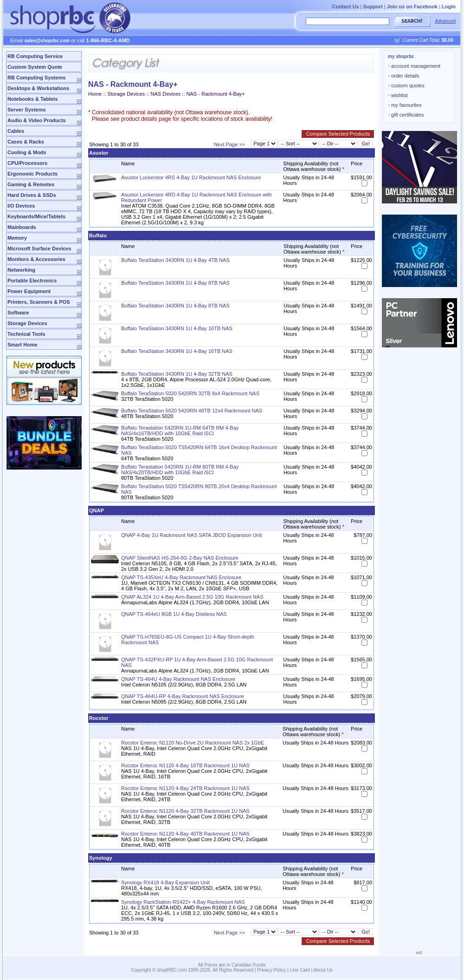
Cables (16, 131)
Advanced (445, 21)
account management (414, 66)
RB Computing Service (35, 56)
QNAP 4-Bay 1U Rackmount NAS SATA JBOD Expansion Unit (191, 535)
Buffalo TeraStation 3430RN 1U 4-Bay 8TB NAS (175, 283)
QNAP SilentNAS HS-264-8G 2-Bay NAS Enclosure (180, 558)
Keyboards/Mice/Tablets (36, 216)
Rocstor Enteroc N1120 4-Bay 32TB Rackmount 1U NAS (185, 811)
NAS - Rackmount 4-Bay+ (216, 94)
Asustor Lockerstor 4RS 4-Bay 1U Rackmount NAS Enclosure (191, 177)
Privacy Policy (271, 970)
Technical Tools (26, 334)
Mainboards (22, 227)
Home (95, 94)
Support (373, 7)
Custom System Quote (35, 67)
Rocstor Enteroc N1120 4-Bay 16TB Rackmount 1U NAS (185, 765)
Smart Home (23, 345)
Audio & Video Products (37, 120)
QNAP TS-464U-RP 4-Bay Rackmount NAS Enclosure (183, 696)
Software (18, 313)
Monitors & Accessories (36, 259)
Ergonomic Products (32, 174)
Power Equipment (29, 291)
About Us (323, 970)
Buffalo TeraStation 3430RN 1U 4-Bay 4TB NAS (175, 260)
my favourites (405, 105)
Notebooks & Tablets (33, 99)
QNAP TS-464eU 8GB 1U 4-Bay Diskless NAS (174, 614)
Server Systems (27, 110)
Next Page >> (229, 144)
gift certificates (406, 115)
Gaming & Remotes (31, 184)
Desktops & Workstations (38, 88)
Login (449, 7)
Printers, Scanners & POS (39, 302)
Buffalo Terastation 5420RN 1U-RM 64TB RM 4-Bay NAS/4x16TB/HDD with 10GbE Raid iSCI (180, 431)
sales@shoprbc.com (47, 41)
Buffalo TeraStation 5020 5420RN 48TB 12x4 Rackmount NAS (192, 411)
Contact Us (345, 7)
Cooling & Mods (27, 152)
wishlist (398, 95)
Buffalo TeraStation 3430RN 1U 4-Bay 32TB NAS (177, 374)
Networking (21, 270)
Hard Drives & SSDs (32, 195)
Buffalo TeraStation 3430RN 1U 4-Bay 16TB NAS (177, 328)
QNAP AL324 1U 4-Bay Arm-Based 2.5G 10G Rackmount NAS (192, 597)
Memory (17, 238)
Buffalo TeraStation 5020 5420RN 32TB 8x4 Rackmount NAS (190, 393)
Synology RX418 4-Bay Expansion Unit (165, 882)
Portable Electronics (32, 281)
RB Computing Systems (36, 78)
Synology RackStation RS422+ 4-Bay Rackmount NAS (183, 902)
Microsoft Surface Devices (39, 248)
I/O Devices (21, 206)
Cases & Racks (26, 142)
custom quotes (406, 85)
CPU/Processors (27, 163)
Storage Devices (27, 323)
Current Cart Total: (428, 40)
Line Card (300, 970)
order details (404, 76)
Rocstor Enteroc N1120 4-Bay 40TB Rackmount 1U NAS (185, 834)
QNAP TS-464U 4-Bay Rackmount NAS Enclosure (178, 679)
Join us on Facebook (412, 7)
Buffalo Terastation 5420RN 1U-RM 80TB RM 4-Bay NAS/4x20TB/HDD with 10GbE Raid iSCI (180, 470)
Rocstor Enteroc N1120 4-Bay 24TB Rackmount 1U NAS (185, 788)
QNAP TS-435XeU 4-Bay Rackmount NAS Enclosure (181, 577)
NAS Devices (166, 94)
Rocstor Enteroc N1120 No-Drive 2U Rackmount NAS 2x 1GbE (193, 743)
